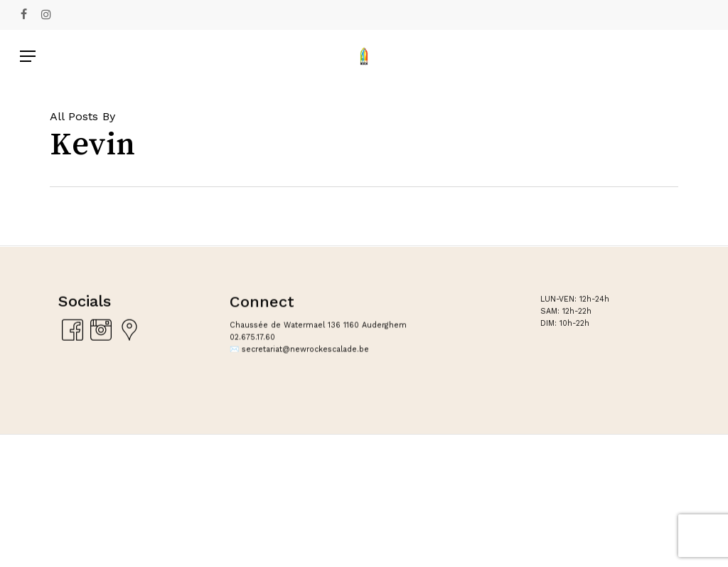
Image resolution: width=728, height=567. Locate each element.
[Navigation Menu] (28, 56)
